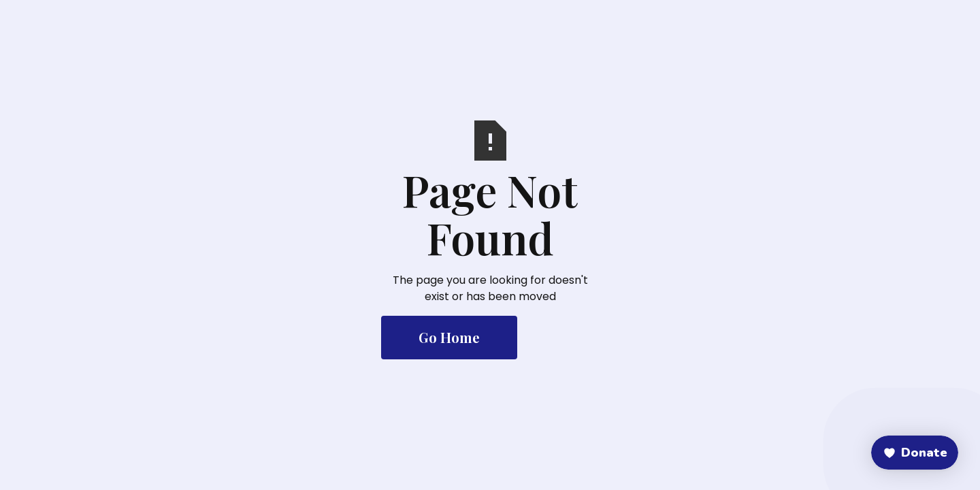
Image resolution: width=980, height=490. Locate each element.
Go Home (449, 337)
